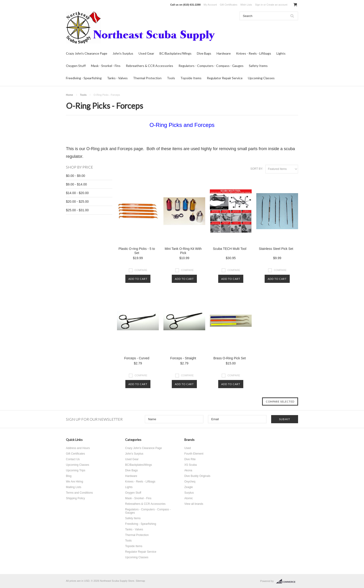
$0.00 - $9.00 (76, 176)
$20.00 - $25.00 (77, 202)
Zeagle (189, 487)
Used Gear (146, 53)
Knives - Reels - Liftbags (254, 53)
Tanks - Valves (117, 78)
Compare (141, 270)
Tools (171, 78)
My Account (210, 5)
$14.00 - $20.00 (77, 193)
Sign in (259, 5)
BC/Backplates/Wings (175, 53)
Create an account (277, 5)
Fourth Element (194, 454)
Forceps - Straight (183, 358)
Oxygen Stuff (76, 66)
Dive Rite (190, 459)
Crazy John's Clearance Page (87, 53)
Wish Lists (246, 5)
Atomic (189, 498)
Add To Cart (138, 279)
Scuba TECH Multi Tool (230, 249)
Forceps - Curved (137, 358)
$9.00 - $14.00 (76, 184)
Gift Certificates (229, 5)
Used (188, 448)
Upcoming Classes (261, 78)
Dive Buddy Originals (197, 476)
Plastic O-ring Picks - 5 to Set (137, 251)
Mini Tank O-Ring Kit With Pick (183, 251)
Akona (188, 470)
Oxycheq (190, 482)
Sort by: (257, 169)
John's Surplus (123, 53)
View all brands (194, 504)
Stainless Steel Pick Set (276, 249)
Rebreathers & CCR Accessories (149, 66)
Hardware (224, 53)
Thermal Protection (147, 78)
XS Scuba (190, 465)
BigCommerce (287, 581)
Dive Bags (204, 53)
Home (70, 95)
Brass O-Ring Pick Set (229, 358)
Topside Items (191, 78)
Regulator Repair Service (225, 78)
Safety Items (258, 66)
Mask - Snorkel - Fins (106, 66)
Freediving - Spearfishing (84, 78)
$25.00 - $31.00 (77, 210)
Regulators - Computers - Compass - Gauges (211, 66)
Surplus (189, 493)
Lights (281, 53)
